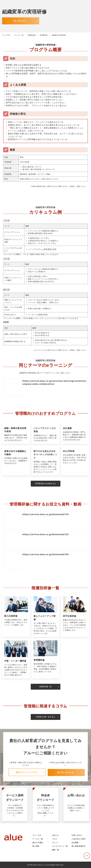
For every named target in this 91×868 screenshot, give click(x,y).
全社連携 (75, 433)
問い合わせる (20, 21)
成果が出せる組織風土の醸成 (16, 460)
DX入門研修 (75, 460)
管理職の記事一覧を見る (45, 717)
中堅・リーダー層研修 (16, 658)
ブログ (55, 839)
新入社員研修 (16, 616)
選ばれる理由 (38, 842)
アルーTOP (6, 35)
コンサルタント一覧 (60, 846)
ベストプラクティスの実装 (45, 433)
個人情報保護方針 (78, 846)
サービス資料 (15, 804)
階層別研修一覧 (45, 687)
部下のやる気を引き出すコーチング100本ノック (45, 460)
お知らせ (55, 835)
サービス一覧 (19, 35)
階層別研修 (32, 35)
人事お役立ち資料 (78, 839)
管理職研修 (44, 35)
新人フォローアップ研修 (45, 616)
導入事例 (36, 846)
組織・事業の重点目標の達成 (16, 433)
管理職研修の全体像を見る (46, 484)
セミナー (55, 842)
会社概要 (75, 842)
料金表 (45, 804)
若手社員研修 (75, 616)
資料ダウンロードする (26, 772)
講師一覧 (55, 850)
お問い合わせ (76, 804)
